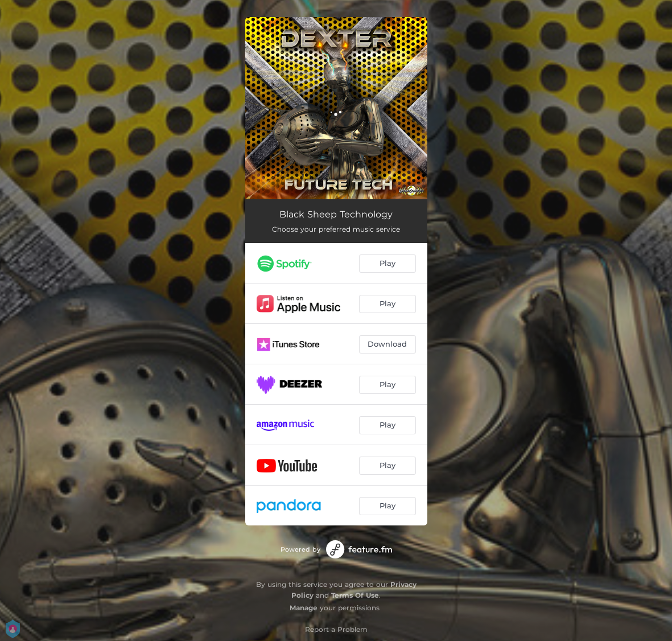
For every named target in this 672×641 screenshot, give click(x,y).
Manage (304, 608)
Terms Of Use (355, 595)
